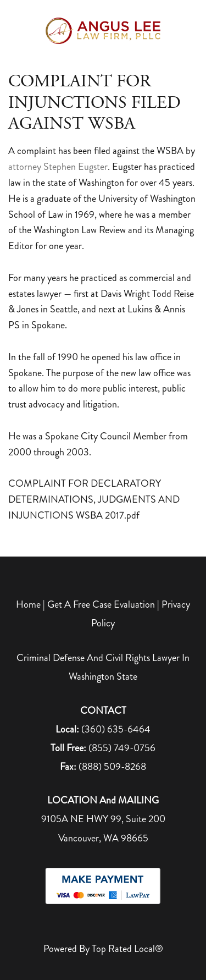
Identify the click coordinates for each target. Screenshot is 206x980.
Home (29, 604)
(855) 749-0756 (122, 748)
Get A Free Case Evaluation (101, 604)
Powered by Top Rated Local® (103, 949)
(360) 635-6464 (116, 729)
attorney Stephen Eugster (58, 167)
